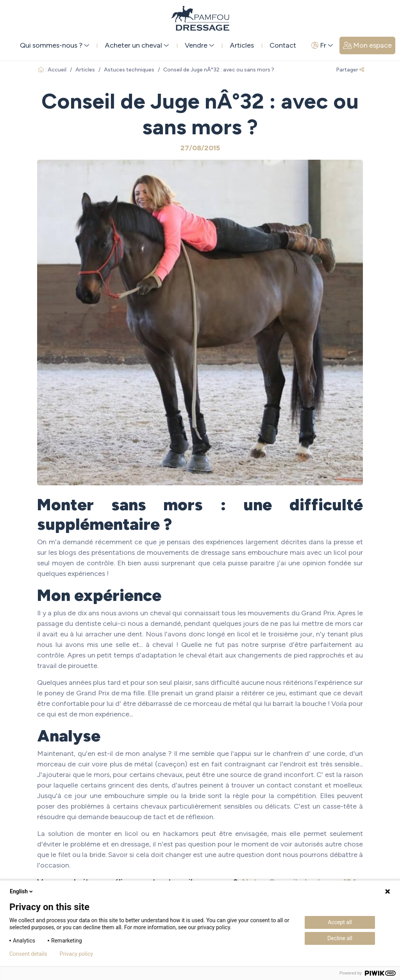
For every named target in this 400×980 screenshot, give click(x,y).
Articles (242, 45)
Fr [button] (322, 45)
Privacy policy (76, 954)
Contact (283, 45)
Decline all (340, 938)
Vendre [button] (200, 45)
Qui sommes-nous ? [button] (55, 45)
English (22, 891)
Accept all (340, 922)
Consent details (28, 954)
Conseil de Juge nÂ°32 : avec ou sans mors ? (219, 70)
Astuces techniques (129, 70)
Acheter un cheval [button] (137, 45)
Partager (350, 70)
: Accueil (52, 70)
